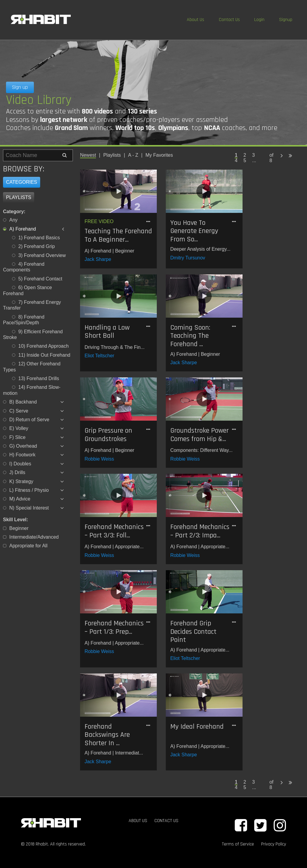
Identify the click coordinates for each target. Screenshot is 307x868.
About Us (195, 20)
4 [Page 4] (236, 160)
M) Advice (20, 499)
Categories (22, 182)
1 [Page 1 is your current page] (236, 155)
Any (13, 220)
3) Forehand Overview (42, 255)
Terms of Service (238, 844)
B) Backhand (23, 402)
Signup (286, 20)
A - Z (133, 155)
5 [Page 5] (245, 160)
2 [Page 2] (245, 155)
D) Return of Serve (29, 420)
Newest (88, 155)
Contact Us (229, 20)
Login (259, 20)
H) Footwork (22, 455)
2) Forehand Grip (37, 246)
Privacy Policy (274, 844)
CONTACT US (166, 821)
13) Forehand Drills (39, 378)
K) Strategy (21, 481)
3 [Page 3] (253, 155)
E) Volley (19, 428)
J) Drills (17, 472)
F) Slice (17, 437)
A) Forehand (23, 229)
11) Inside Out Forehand (44, 355)
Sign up (20, 87)
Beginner (19, 528)
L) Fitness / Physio (29, 490)
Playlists (19, 197)
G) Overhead (23, 446)
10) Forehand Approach (43, 346)
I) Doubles (20, 464)
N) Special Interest (29, 508)
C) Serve (19, 411)
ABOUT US (138, 821)
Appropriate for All (28, 546)
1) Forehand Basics (39, 238)
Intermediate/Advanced (34, 537)
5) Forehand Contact (40, 279)
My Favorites (159, 155)
